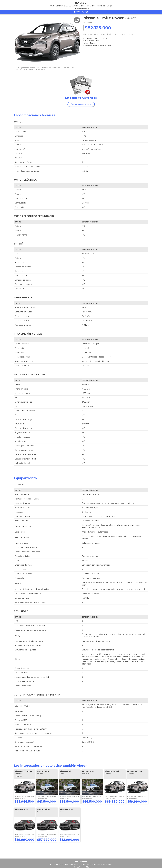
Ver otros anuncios (81, 104)
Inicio (77, 12)
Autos (85, 12)
